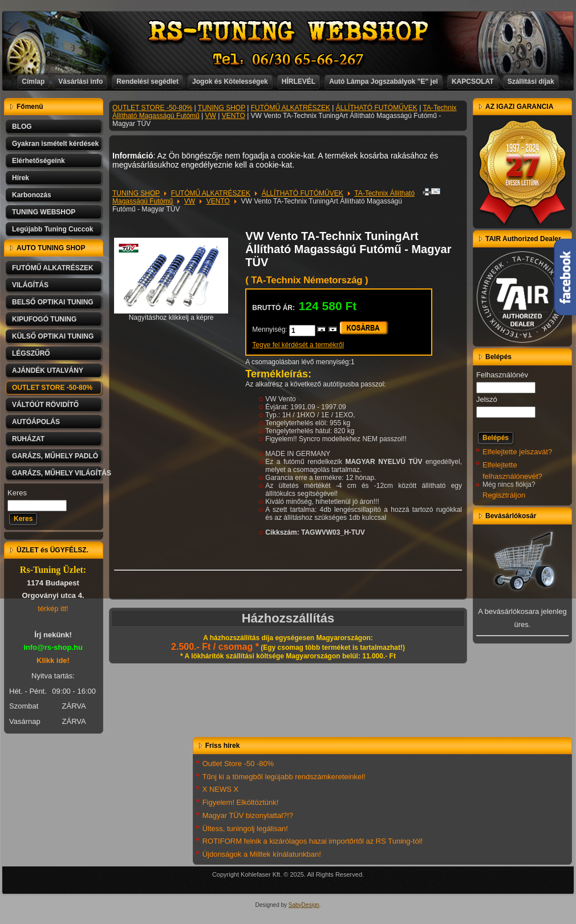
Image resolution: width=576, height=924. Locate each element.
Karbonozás (32, 195)
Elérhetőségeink (38, 161)
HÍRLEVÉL (299, 82)
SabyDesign (304, 905)
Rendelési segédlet (147, 82)
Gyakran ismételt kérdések (55, 144)
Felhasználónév (502, 375)
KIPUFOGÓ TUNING (44, 319)
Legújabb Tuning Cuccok (52, 229)
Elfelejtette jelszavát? (517, 452)
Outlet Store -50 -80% (238, 764)
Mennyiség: (271, 329)
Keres (17, 493)
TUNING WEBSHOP (44, 212)
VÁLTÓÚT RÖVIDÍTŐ (45, 405)
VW (211, 116)
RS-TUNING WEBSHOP (289, 32)
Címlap (33, 82)
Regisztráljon (504, 495)
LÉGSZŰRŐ (31, 353)
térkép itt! (53, 608)
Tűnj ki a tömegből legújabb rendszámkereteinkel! (284, 777)
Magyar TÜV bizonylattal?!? (248, 815)
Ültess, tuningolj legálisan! (245, 829)
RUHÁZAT (28, 439)
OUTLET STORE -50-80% (52, 388)
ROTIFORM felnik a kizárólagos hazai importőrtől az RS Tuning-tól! (313, 841)
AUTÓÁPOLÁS (36, 422)
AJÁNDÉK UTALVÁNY (48, 371)
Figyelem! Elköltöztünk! (241, 802)
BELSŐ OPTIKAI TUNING (53, 302)
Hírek (21, 178)
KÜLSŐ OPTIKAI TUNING (53, 336)
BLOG (22, 127)
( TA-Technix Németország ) (307, 280)
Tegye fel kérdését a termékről (298, 345)
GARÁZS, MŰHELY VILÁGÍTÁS (58, 473)
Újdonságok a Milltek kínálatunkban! (262, 854)
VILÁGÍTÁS (30, 285)
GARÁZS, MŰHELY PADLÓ (55, 456)
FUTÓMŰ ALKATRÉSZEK (53, 268)
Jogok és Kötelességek (230, 82)
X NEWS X (221, 789)
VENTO (234, 116)
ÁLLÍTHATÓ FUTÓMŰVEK (377, 108)
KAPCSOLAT (473, 82)
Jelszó (487, 399)
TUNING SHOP (222, 108)
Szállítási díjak (531, 82)
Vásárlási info (80, 82)
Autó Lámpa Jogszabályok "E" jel (384, 82)
